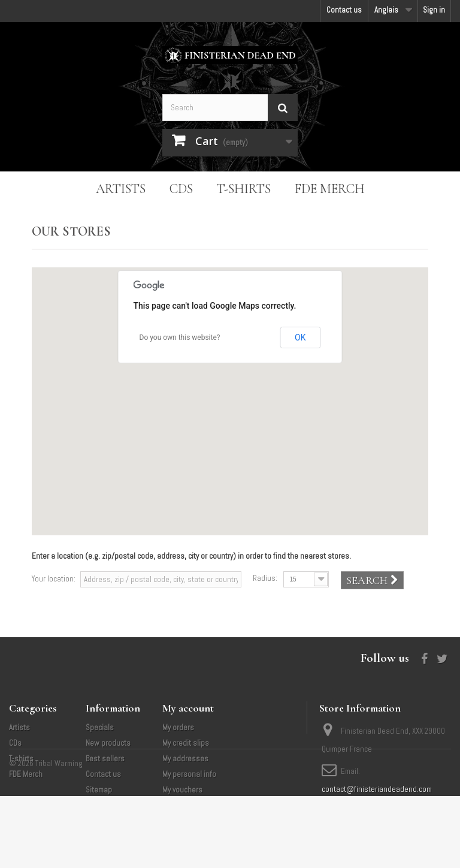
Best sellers (105, 759)
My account (188, 708)
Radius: (265, 578)
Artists (121, 189)
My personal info (189, 774)
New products (108, 743)
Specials (100, 727)
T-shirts (244, 189)
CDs (181, 189)
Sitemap (99, 790)
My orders (178, 727)
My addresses (185, 759)
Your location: (54, 579)
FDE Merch (330, 189)
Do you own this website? (180, 337)
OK (300, 337)
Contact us (344, 10)
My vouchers (182, 790)
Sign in (434, 10)
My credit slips (186, 743)
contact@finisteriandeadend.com (377, 789)
